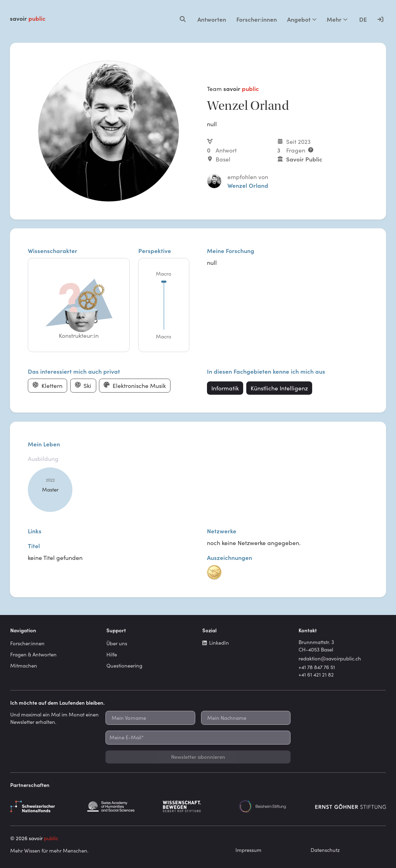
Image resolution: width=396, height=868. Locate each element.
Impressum (248, 850)
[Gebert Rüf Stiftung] (198, 806)
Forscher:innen (257, 19)
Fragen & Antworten (33, 654)
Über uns (117, 643)
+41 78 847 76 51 (317, 667)
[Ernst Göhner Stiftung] (351, 806)
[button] (79, 305)
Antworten (212, 19)
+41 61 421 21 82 (316, 674)
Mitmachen (24, 665)
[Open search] (183, 19)
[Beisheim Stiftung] (274, 806)
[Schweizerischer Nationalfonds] (45, 806)
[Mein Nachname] (246, 718)
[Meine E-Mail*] (198, 738)
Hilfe (112, 654)
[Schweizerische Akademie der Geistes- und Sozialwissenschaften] (122, 806)
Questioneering (124, 665)
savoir (28, 18)
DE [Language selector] (363, 19)
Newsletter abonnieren (198, 757)
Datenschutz (325, 850)
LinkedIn (216, 642)
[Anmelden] (380, 19)
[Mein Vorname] (150, 718)
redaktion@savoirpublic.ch (330, 658)
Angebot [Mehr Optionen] (302, 19)
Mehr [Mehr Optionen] (337, 19)
